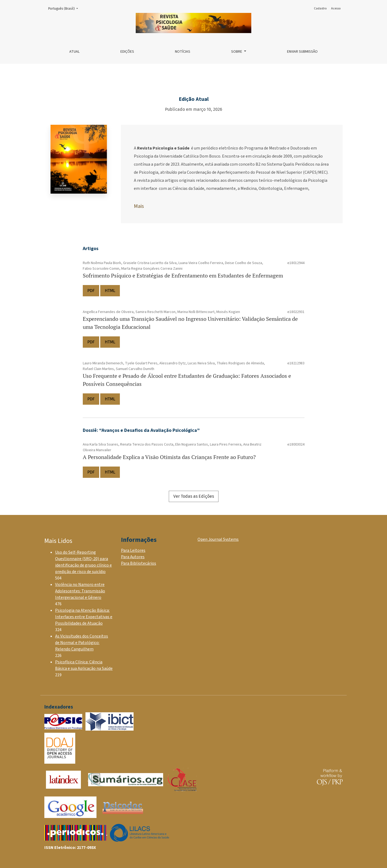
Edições (127, 52)
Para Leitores (133, 550)
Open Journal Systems (218, 539)
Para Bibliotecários (139, 563)
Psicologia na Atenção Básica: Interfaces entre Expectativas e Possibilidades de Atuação (84, 617)
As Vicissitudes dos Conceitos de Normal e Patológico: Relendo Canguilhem (82, 643)
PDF (91, 291)
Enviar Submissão (302, 52)
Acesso (336, 8)
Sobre (237, 52)
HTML (110, 291)
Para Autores (133, 557)
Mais (139, 206)
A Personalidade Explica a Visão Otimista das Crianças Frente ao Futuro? (169, 457)
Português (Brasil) (65, 8)
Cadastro (320, 8)
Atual (74, 52)
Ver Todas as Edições (194, 496)
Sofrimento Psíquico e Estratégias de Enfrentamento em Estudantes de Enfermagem (183, 275)
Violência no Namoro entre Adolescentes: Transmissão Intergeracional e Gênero (80, 591)
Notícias (183, 52)
